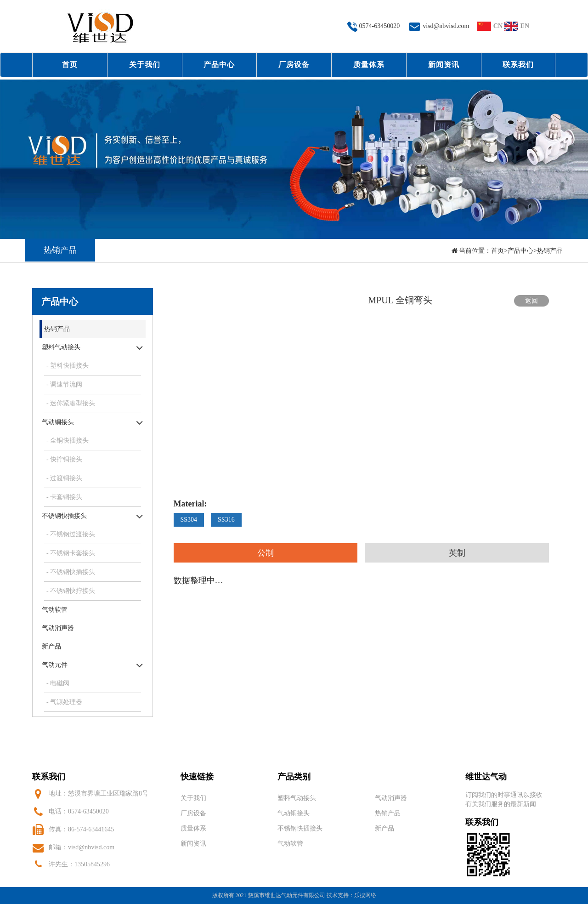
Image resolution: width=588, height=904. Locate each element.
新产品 (51, 646)
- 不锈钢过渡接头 (71, 534)
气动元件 (55, 665)
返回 (531, 301)
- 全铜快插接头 (68, 441)
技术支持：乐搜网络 (351, 895)
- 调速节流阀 (64, 384)
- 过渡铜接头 (64, 478)
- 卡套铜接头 (64, 497)
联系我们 (518, 65)
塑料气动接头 (61, 347)
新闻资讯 (444, 65)
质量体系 (369, 65)
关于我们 (145, 65)
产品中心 (219, 65)
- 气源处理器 (64, 702)
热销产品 (550, 251)
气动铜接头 (58, 422)
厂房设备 (294, 65)
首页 (70, 65)
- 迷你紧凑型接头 (71, 403)
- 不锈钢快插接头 (71, 572)
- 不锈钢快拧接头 (71, 591)
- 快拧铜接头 (64, 459)
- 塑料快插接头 (68, 366)
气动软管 (55, 610)
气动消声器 (58, 628)
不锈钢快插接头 (64, 516)
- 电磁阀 (58, 683)
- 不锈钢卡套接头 (71, 553)
